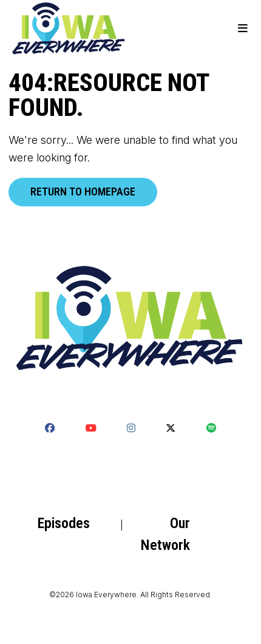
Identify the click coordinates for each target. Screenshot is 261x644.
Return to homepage (83, 192)
